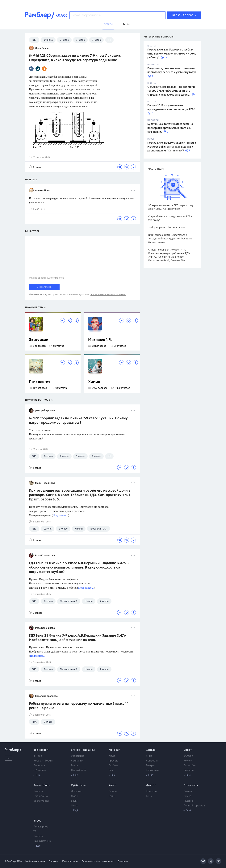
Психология (40, 382)
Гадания (188, 801)
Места (75, 806)
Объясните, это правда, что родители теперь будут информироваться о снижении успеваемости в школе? (171, 91)
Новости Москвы (43, 761)
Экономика (78, 756)
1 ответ (35, 167)
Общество (40, 770)
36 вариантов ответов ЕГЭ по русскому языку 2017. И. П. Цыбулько (171, 207)
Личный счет (79, 770)
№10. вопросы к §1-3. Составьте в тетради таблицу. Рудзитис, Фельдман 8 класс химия (171, 239)
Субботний (78, 785)
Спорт (188, 750)
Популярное (41, 827)
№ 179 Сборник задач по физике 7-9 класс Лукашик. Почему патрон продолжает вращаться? (78, 421)
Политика (39, 766)
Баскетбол (190, 766)
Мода (112, 756)
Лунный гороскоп (194, 806)
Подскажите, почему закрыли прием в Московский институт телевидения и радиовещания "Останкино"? (172, 147)
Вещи (74, 801)
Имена (188, 796)
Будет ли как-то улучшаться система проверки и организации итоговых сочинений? (170, 128)
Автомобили (42, 785)
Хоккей (188, 761)
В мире (38, 756)
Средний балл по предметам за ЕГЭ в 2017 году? (170, 218)
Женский (114, 750)
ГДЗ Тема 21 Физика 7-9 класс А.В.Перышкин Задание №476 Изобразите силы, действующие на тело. (77, 638)
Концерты (152, 761)
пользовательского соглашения (108, 294)
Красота (114, 761)
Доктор (151, 785)
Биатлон (189, 770)
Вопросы (151, 791)
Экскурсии (39, 340)
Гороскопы (191, 785)
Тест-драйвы (41, 796)
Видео (38, 821)
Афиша (151, 750)
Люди (75, 796)
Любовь (113, 766)
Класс (113, 785)
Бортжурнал (41, 801)
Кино (149, 756)
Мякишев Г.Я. (100, 340)
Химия (94, 382)
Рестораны (153, 770)
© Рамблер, (10, 861)
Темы (112, 796)
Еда (111, 770)
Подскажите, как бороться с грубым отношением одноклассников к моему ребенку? (172, 54)
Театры (150, 766)
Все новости (41, 750)
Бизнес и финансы (83, 750)
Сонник (188, 791)
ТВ (35, 832)
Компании (77, 761)
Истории (76, 791)
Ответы (113, 791)
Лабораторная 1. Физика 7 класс (167, 227)
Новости (38, 791)
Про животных (42, 841)
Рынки (75, 766)
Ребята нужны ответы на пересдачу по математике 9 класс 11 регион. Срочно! (79, 706)
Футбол (188, 756)
